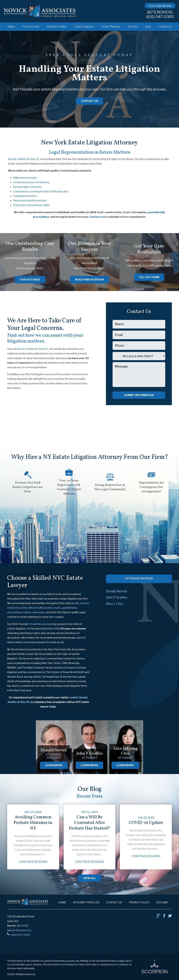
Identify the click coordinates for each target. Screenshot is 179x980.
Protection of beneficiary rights (32, 205)
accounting (14, 612)
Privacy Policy (139, 902)
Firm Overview (31, 27)
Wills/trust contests (25, 178)
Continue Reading (33, 862)
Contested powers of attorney (31, 182)
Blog (148, 27)
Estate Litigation (84, 27)
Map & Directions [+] (19, 930)
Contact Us (165, 27)
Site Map (162, 902)
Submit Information (139, 395)
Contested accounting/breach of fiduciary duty (41, 191)
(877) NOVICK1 (160, 12)
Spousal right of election (27, 187)
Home (11, 27)
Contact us (97, 217)
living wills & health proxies (37, 608)
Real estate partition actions (30, 201)
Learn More (54, 765)
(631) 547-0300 (160, 17)
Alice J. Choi (114, 604)
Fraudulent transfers (25, 196)
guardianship (69, 608)
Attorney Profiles (57, 27)
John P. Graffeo (117, 597)
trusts (57, 608)
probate (26, 612)
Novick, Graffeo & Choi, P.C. (24, 159)
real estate (38, 612)
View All (89, 878)
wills (77, 603)
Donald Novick (38, 624)
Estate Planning (111, 27)
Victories (133, 27)
